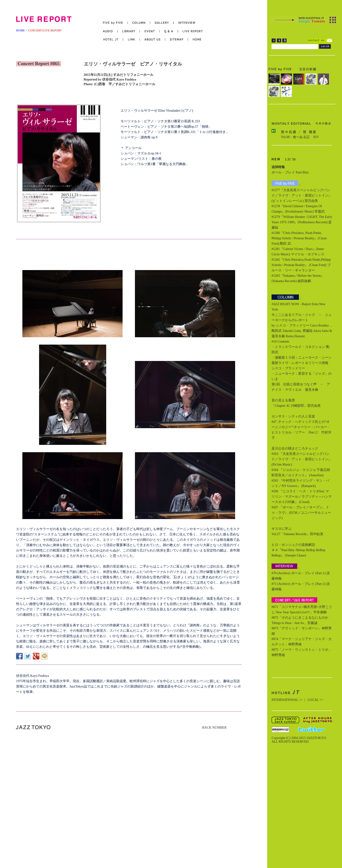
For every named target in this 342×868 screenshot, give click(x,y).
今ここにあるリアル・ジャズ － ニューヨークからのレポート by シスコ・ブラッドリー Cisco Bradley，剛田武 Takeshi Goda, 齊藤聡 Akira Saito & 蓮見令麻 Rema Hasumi (302, 325)
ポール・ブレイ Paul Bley (290, 172)
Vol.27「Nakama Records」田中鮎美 (297, 534)
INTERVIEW (185, 23)
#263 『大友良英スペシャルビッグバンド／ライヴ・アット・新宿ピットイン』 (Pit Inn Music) (302, 459)
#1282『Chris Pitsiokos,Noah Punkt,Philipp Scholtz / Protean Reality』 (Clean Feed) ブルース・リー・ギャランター (301, 265)
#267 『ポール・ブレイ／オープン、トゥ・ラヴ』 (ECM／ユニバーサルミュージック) (301, 513)
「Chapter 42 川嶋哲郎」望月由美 (296, 406)
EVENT (150, 31)
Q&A (169, 31)
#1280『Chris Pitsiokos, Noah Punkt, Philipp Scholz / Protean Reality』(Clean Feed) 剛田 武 (299, 238)
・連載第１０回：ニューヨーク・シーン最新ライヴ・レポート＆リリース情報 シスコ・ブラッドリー (302, 363)
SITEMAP (177, 40)
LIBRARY (129, 31)
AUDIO (110, 31)
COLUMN (139, 23)
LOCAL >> (315, 700)
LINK (132, 40)
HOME (21, 30)
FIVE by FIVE (115, 23)
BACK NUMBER (214, 727)
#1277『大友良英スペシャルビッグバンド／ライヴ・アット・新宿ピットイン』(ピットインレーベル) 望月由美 (302, 195)
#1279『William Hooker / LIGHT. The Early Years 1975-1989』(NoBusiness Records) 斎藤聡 (302, 222)
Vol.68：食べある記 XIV (300, 137)
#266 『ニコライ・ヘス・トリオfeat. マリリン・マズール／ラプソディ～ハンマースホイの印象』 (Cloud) (302, 497)
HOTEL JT (113, 40)
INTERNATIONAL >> (287, 700)
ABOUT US (153, 40)
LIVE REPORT (191, 31)
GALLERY (162, 23)
